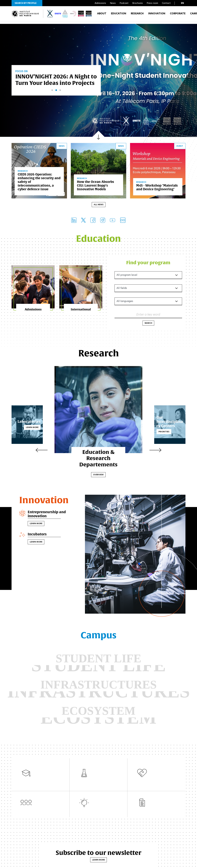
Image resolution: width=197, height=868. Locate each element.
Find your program (148, 263)
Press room (152, 3)
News (113, 3)
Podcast (124, 3)
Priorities (157, 432)
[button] (27, 3)
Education (119, 15)
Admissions (100, 3)
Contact (166, 3)
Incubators (38, 536)
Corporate (178, 15)
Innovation (157, 15)
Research (137, 15)
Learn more (39, 428)
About (102, 15)
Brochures (138, 3)
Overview (98, 475)
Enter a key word (148, 315)
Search (148, 324)
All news (99, 205)
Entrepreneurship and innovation (48, 515)
